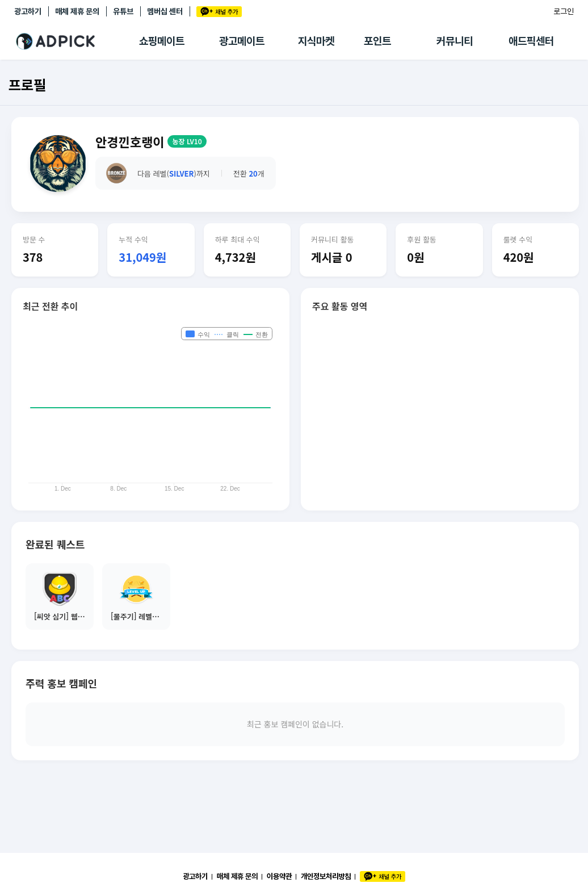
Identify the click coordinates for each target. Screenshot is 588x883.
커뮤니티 (455, 41)
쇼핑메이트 (162, 41)
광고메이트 (242, 41)
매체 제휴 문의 (77, 11)
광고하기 (28, 11)
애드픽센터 (531, 41)
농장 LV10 (187, 141)
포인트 (377, 41)
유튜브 (123, 11)
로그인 (564, 11)
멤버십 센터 (165, 11)
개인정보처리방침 (326, 876)
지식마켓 (316, 41)
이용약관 (279, 876)
